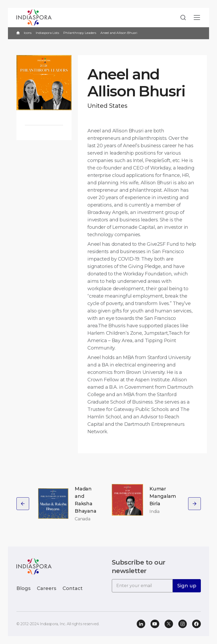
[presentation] (23, 504)
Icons (28, 33)
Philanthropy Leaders (80, 33)
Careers (46, 588)
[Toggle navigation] (197, 18)
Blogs (23, 588)
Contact (73, 588)
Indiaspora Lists (47, 33)
